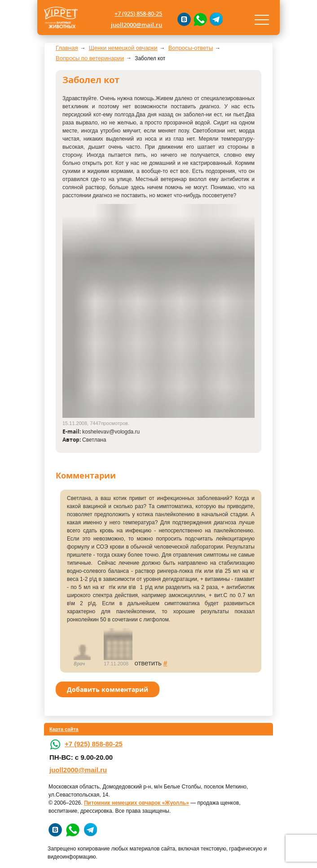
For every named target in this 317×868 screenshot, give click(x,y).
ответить (148, 663)
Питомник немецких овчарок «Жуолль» (136, 803)
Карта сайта (64, 729)
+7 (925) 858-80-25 (138, 13)
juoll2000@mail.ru (136, 25)
